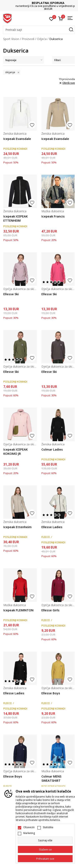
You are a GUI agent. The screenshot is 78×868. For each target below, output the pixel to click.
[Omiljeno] (51, 19)
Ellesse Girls (50, 610)
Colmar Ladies (52, 449)
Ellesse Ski (11, 294)
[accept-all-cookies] (45, 859)
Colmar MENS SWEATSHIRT (51, 778)
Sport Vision (11, 39)
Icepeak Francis (53, 216)
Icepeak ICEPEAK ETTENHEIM (15, 218)
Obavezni (29, 827)
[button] (39, 30)
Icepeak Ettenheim (17, 527)
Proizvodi (28, 39)
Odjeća (42, 39)
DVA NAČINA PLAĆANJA (39, 4)
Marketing (29, 833)
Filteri (63, 60)
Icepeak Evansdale (17, 139)
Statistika (48, 827)
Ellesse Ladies (52, 527)
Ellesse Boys (51, 693)
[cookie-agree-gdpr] (45, 849)
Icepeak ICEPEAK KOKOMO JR (15, 451)
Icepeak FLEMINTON (18, 610)
